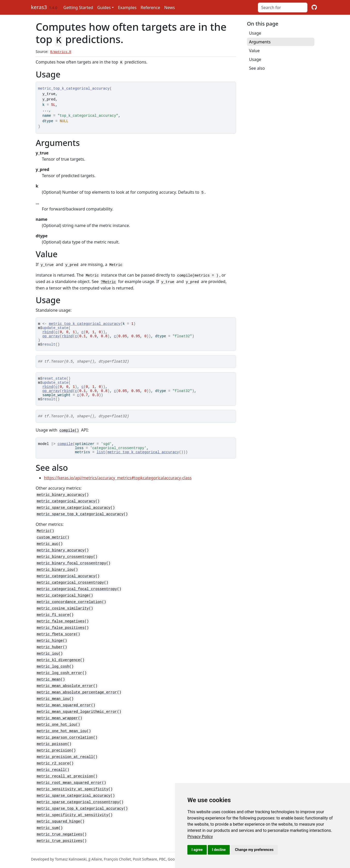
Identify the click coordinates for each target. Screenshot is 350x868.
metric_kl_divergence (58, 664)
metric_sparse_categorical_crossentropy (78, 801)
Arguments (260, 42)
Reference (150, 7)
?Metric (108, 280)
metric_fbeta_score (56, 640)
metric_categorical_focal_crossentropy (77, 596)
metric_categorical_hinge (63, 602)
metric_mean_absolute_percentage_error (77, 695)
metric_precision (54, 751)
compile (65, 453)
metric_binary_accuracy (61, 505)
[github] (314, 7)
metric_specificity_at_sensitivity (72, 813)
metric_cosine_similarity (63, 615)
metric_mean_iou (53, 702)
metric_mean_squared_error (64, 708)
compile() (69, 439)
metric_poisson (52, 745)
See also (257, 68)
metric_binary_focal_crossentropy (71, 571)
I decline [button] (219, 850)
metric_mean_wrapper (57, 720)
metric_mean (49, 683)
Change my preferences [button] (254, 850)
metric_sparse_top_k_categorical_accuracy (80, 524)
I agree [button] (197, 850)
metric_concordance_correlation (69, 609)
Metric (43, 540)
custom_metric (51, 547)
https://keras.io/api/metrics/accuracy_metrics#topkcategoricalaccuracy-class (118, 489)
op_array (51, 337)
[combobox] (283, 7)
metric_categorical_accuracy (66, 511)
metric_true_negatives (59, 832)
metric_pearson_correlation (65, 739)
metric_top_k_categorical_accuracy (85, 322)
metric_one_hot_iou (56, 726)
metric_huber (50, 652)
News (169, 7)
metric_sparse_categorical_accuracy (74, 518)
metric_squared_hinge (58, 819)
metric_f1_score (53, 621)
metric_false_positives (61, 633)
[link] (200, 837)
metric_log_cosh (53, 671)
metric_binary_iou (55, 578)
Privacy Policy (200, 837)
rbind (48, 332)
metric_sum (47, 826)
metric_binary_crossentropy (65, 565)
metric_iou (47, 658)
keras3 (39, 7)
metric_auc (47, 553)
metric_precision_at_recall (65, 757)
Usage (255, 33)
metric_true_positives (59, 838)
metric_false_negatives (61, 627)
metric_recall (51, 770)
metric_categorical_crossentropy (70, 590)
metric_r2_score (53, 764)
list (101, 463)
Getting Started (78, 7)
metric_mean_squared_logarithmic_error (77, 714)
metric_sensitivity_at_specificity (72, 788)
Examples (127, 7)
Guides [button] (104, 7)
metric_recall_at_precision (65, 776)
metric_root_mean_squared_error (69, 782)
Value (254, 51)
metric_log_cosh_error (59, 677)
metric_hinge (50, 646)
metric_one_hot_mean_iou (62, 733)
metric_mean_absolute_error (65, 689)
